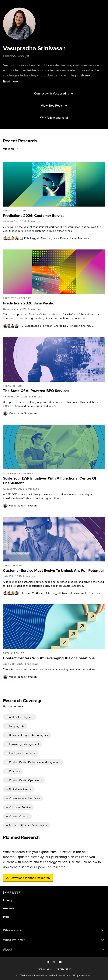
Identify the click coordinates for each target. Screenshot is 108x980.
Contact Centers (19, 816)
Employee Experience (22, 753)
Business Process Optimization (28, 826)
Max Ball (46, 238)
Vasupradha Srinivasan (39, 326)
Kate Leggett (32, 238)
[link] (54, 216)
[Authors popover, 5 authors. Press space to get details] (13, 238)
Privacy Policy (64, 969)
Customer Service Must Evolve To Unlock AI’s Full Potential (53, 571)
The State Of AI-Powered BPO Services (36, 391)
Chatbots (14, 771)
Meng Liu (97, 326)
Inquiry (8, 900)
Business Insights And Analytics (29, 735)
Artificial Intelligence (21, 717)
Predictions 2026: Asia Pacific (29, 303)
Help (6, 917)
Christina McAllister (32, 593)
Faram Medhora (80, 238)
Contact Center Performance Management (35, 762)
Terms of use (44, 969)
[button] (10, 82)
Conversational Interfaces (25, 798)
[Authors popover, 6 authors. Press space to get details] (13, 326)
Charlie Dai (61, 326)
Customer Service (20, 807)
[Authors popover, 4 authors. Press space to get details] (11, 593)
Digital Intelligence (20, 789)
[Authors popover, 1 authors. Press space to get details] (5, 413)
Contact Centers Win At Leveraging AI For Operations (49, 658)
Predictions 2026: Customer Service (34, 216)
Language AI (17, 726)
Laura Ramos (61, 238)
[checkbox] (20, 717)
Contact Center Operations (25, 780)
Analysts (9, 908)
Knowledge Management (24, 744)
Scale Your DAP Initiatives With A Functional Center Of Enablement (50, 481)
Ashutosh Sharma (79, 326)
